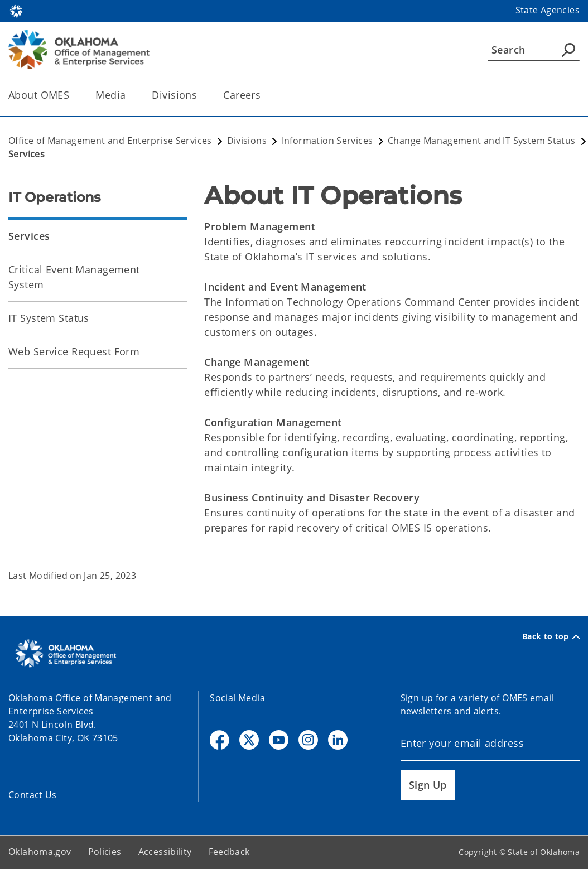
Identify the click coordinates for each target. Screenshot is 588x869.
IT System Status (49, 318)
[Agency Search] (568, 50)
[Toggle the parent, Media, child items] (129, 95)
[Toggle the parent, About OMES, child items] (73, 95)
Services (29, 236)
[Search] (534, 50)
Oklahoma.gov (40, 852)
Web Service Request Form (74, 351)
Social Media (237, 698)
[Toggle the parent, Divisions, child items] (201, 95)
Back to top (551, 636)
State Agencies (548, 10)
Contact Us (33, 795)
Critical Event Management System (74, 277)
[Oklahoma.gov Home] (16, 10)
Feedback (229, 852)
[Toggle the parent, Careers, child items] (264, 95)
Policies (105, 852)
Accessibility (165, 852)
